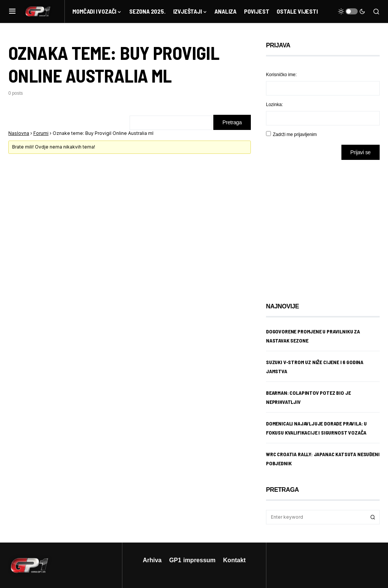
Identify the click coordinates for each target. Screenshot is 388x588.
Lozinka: (275, 104)
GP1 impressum (192, 560)
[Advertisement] (327, 225)
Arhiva (152, 560)
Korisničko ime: (281, 74)
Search (373, 517)
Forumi (41, 133)
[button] (12, 11)
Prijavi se (361, 152)
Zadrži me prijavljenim (295, 134)
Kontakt (235, 560)
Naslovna (19, 133)
